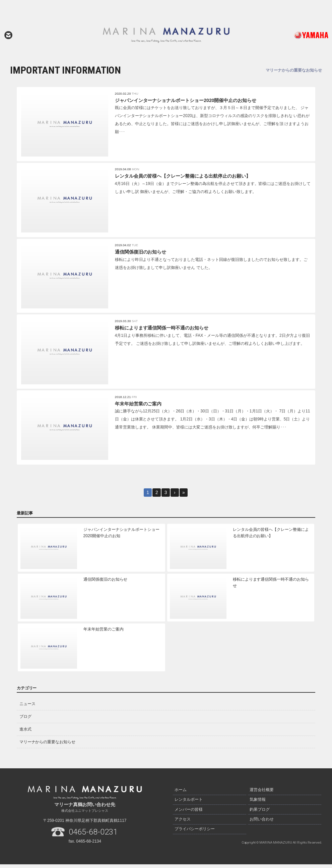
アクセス (183, 822)
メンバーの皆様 (189, 812)
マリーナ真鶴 (166, 35)
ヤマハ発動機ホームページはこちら (297, 35)
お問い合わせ (8, 35)
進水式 (25, 733)
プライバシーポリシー (195, 831)
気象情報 (258, 803)
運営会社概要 (262, 793)
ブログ (25, 720)
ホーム (181, 793)
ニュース (27, 708)
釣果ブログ (260, 812)
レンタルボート (189, 803)
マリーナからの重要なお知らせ (48, 746)
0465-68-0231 (93, 836)
